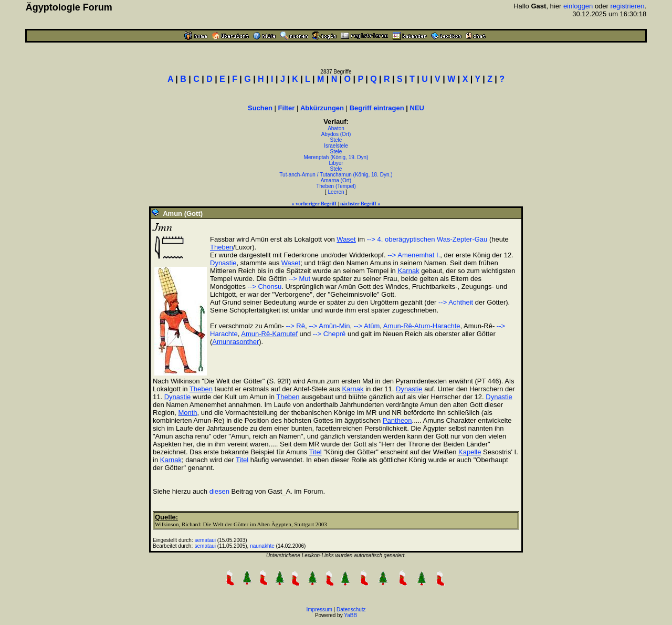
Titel (316, 452)
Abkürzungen (322, 108)
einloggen (578, 6)
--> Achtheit (456, 302)
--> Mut (300, 279)
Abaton (336, 128)
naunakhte (262, 546)
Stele (336, 140)
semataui (206, 540)
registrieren (628, 6)
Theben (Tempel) (336, 186)
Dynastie (223, 263)
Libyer (336, 163)
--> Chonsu (265, 287)
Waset (346, 239)
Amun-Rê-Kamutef (269, 334)
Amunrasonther (235, 342)
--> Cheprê (329, 334)
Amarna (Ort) (336, 180)
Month (187, 413)
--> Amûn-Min (329, 326)
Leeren (336, 192)
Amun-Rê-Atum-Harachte (422, 326)
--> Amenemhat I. (414, 255)
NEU (417, 108)
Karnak (408, 271)
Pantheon (397, 420)
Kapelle (470, 452)
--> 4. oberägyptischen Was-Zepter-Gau (427, 239)
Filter (287, 108)
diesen (219, 491)
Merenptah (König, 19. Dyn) (336, 157)
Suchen (260, 108)
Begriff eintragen (377, 108)
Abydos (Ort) (336, 134)
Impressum (319, 610)
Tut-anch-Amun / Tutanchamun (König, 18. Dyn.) (336, 175)
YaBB (350, 615)
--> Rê (295, 326)
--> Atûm (367, 326)
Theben (222, 247)
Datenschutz (351, 610)
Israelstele (336, 146)
